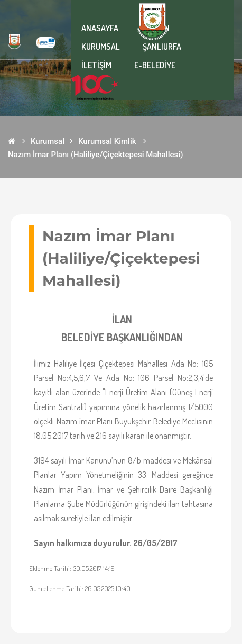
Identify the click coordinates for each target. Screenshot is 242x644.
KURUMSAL (101, 47)
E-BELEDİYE (155, 65)
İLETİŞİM (96, 65)
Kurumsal (48, 141)
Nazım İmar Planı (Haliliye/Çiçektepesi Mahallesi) (95, 155)
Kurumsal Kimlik (107, 141)
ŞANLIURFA (162, 47)
